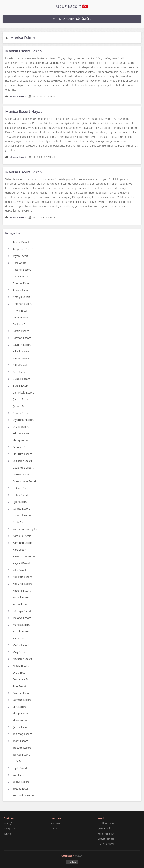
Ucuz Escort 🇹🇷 (72, 6)
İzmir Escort (18, 522)
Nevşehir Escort (20, 659)
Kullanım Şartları (106, 834)
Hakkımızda (57, 823)
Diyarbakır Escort (21, 420)
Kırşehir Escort (19, 591)
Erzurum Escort (20, 454)
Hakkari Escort (19, 488)
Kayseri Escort (19, 563)
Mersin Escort (19, 638)
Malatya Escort (20, 618)
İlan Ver (8, 834)
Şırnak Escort (19, 727)
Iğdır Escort (18, 502)
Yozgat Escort (19, 789)
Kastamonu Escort (22, 556)
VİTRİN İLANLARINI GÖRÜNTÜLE (72, 19)
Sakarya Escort (20, 693)
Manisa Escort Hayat (23, 111)
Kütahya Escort (20, 611)
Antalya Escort (19, 297)
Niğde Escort (18, 666)
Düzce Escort (18, 427)
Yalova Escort (19, 782)
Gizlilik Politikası (106, 823)
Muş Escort (17, 652)
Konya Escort (19, 604)
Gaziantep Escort (21, 468)
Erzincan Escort (20, 447)
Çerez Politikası (105, 828)
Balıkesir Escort (20, 324)
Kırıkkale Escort (20, 577)
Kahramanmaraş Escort (25, 529)
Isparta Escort (19, 509)
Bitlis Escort (18, 365)
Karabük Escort (20, 536)
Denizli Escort (19, 413)
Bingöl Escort (19, 358)
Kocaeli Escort (19, 597)
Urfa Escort (17, 761)
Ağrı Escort (17, 263)
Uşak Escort (18, 768)
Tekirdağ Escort (20, 734)
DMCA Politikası (106, 844)
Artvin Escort (18, 311)
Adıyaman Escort (21, 249)
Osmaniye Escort (21, 679)
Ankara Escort (19, 290)
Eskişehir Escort (20, 461)
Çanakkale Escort (21, 393)
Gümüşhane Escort (22, 481)
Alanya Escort (19, 276)
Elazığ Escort (18, 440)
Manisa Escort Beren (24, 51)
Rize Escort (17, 686)
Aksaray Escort (20, 270)
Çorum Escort (19, 406)
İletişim (54, 828)
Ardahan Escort (20, 304)
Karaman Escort (20, 543)
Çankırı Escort (19, 399)
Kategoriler (9, 828)
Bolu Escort (18, 372)
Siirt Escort (17, 707)
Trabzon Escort (20, 748)
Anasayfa (8, 823)
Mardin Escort (19, 631)
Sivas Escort (18, 720)
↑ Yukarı (72, 862)
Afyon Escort (18, 256)
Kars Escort (17, 550)
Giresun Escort (19, 474)
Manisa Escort (19, 625)
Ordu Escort (18, 673)
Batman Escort (20, 338)
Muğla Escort (19, 645)
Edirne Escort (19, 433)
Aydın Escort (18, 317)
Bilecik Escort (19, 351)
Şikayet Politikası (106, 839)
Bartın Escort (18, 331)
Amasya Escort (20, 283)
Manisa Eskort (23, 38)
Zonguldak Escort (21, 795)
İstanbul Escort (20, 515)
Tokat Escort (18, 741)
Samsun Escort (20, 700)
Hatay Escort (18, 495)
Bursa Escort (18, 386)
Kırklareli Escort (20, 584)
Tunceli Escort (19, 755)
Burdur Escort (19, 379)
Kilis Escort (17, 570)
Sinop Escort (18, 713)
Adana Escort (19, 242)
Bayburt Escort (20, 345)
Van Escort (17, 775)
